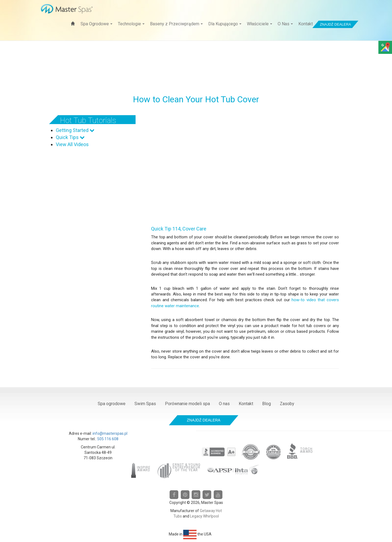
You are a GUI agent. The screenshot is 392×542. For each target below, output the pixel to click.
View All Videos (72, 144)
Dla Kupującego (225, 24)
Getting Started (75, 130)
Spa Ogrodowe (97, 24)
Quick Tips (70, 137)
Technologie (131, 24)
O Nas (285, 24)
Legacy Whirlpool (204, 516)
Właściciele (260, 24)
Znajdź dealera (335, 24)
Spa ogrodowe (112, 404)
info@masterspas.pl (110, 433)
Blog (267, 404)
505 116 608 (108, 439)
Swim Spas (145, 404)
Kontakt (306, 24)
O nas (224, 404)
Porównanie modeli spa (187, 404)
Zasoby (287, 404)
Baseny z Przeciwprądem (176, 24)
